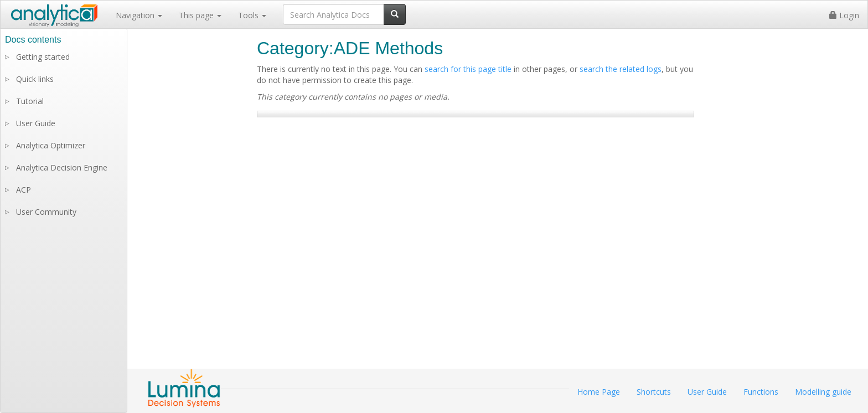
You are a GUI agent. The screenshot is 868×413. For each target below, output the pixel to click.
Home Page (599, 392)
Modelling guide (823, 392)
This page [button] (200, 15)
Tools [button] (252, 15)
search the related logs (621, 69)
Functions (761, 392)
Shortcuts (654, 392)
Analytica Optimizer (51, 145)
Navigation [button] (139, 15)
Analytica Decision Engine (62, 167)
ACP (24, 190)
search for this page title (468, 69)
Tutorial (30, 101)
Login (844, 15)
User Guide (36, 123)
